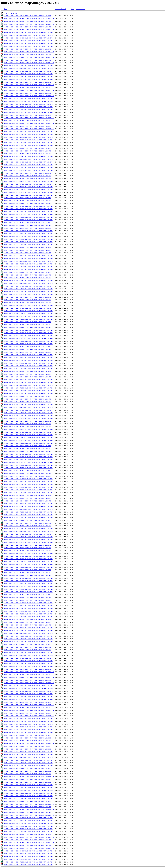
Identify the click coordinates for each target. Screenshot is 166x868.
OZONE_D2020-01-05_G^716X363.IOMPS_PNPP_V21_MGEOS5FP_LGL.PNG (28, 165)
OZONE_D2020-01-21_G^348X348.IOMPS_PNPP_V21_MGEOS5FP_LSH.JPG (28, 559)
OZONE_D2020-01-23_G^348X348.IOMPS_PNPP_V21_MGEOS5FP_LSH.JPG (28, 608)
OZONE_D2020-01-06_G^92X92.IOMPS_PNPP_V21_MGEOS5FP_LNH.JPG (27, 176)
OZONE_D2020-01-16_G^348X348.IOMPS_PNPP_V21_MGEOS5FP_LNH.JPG (28, 432)
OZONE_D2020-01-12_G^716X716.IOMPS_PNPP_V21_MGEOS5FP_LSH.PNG (28, 344)
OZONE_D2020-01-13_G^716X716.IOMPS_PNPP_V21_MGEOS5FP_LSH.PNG (28, 369)
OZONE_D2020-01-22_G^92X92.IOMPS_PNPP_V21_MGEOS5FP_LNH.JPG (27, 573)
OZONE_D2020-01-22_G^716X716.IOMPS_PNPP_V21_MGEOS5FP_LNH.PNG (28, 589)
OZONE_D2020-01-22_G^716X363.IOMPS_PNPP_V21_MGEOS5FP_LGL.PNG (28, 586)
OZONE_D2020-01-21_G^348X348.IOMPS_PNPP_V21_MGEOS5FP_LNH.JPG (28, 556)
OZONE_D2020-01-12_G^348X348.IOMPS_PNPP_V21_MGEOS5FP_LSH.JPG (28, 336)
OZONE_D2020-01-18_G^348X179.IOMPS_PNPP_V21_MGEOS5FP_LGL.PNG (28, 479)
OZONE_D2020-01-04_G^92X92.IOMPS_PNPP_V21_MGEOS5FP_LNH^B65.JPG (29, 123)
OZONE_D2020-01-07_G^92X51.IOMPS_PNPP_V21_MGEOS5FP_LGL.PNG (27, 198)
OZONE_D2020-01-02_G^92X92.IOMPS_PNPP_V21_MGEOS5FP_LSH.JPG (27, 60)
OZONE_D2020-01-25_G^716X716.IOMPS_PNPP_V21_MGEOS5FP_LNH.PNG (28, 664)
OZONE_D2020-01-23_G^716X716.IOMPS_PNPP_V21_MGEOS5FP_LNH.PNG (28, 614)
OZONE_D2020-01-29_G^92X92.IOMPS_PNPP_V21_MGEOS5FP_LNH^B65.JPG (29, 777)
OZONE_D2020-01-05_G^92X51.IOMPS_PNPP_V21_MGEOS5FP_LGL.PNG (27, 148)
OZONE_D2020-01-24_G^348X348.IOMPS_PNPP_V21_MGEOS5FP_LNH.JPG (28, 630)
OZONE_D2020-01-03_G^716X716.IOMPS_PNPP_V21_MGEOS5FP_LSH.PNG (28, 112)
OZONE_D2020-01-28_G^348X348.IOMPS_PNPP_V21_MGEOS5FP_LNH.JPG (28, 754)
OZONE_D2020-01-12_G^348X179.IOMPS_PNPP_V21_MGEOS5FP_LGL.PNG (28, 330)
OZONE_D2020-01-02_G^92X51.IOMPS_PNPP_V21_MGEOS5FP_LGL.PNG (27, 49)
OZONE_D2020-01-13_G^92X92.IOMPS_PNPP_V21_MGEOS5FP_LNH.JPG (27, 349)
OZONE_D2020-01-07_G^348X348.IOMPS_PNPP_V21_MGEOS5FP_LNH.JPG (28, 209)
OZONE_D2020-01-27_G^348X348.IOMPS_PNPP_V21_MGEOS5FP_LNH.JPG (28, 721)
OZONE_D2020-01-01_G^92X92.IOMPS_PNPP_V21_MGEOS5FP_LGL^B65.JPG (29, 19)
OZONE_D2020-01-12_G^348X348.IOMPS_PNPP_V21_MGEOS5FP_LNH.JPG (28, 333)
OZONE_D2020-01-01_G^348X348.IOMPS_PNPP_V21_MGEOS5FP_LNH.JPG (28, 35)
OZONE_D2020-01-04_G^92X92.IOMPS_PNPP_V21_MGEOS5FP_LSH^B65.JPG (29, 129)
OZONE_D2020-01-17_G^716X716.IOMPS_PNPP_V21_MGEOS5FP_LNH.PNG (28, 465)
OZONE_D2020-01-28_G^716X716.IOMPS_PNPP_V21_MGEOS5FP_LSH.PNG (28, 766)
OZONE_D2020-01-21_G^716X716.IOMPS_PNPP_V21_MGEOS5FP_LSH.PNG (28, 567)
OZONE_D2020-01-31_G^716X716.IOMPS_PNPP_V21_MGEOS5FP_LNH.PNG (28, 862)
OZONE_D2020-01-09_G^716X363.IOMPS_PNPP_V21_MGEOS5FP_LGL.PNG (28, 264)
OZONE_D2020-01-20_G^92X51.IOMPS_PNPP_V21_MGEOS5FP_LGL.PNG (27, 520)
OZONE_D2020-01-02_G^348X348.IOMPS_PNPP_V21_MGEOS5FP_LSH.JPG (28, 71)
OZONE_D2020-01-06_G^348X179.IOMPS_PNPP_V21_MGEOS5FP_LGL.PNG (28, 181)
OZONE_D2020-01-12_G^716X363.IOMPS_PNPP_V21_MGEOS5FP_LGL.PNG (28, 338)
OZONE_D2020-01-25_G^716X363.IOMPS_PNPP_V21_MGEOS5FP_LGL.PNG (28, 661)
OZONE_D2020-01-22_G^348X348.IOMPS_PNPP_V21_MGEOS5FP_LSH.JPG (28, 584)
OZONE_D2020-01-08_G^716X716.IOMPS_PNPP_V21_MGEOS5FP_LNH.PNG (28, 242)
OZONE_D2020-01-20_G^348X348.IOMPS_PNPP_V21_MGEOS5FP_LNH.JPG (28, 531)
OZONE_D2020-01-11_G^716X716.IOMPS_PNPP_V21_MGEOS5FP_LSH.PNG (28, 319)
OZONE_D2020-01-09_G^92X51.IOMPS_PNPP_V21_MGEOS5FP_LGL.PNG (27, 247)
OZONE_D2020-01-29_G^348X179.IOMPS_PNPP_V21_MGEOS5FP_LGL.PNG (28, 785)
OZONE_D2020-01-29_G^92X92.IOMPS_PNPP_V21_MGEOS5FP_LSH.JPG (27, 779)
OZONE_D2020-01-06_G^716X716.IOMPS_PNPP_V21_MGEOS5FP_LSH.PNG (28, 195)
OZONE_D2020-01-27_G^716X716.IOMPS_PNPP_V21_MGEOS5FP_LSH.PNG (28, 732)
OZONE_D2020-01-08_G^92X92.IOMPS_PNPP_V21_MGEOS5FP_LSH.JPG (27, 228)
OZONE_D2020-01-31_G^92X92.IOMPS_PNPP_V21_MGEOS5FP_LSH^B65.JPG (29, 848)
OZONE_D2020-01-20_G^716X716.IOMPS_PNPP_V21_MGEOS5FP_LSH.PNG (28, 542)
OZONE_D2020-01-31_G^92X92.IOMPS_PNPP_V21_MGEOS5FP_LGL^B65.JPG (29, 837)
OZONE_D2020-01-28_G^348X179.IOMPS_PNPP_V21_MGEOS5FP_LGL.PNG (28, 752)
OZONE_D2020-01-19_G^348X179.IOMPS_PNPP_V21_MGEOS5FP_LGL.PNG (28, 504)
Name (5, 9)
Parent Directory (10, 13)
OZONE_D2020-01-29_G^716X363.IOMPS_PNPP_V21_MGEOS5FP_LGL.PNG (28, 793)
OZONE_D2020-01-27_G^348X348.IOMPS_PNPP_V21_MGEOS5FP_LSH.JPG (28, 724)
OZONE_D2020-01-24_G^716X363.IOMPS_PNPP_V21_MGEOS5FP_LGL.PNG (28, 636)
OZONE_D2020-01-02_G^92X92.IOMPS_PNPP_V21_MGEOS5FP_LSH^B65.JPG (29, 63)
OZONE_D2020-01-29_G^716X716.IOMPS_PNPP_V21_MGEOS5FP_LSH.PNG (28, 799)
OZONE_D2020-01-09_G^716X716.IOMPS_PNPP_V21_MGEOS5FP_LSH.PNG (28, 269)
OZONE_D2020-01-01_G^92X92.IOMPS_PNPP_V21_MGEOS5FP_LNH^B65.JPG (29, 24)
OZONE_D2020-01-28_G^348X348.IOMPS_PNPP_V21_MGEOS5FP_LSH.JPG (28, 757)
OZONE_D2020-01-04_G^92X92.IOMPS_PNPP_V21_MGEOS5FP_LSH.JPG (27, 126)
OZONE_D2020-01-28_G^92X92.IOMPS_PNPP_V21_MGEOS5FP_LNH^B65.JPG (29, 743)
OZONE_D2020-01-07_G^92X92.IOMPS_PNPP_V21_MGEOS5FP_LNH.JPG (27, 201)
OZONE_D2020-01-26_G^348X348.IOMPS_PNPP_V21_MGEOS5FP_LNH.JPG (28, 688)
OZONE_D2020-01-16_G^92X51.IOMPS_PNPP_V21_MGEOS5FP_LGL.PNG (27, 421)
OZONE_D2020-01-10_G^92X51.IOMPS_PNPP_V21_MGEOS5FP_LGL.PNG (27, 272)
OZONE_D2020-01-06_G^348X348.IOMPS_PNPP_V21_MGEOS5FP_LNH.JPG (28, 184)
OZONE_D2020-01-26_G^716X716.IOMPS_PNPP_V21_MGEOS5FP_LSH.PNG (28, 699)
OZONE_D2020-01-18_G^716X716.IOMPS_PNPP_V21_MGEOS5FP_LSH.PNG (28, 493)
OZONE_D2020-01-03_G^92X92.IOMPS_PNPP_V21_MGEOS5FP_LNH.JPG (27, 88)
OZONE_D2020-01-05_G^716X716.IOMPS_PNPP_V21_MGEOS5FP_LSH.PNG (28, 170)
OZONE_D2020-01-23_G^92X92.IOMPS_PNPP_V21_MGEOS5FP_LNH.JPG (27, 597)
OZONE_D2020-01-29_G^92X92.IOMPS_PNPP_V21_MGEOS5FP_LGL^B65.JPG (29, 771)
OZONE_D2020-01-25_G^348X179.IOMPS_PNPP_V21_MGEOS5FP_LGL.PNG (28, 653)
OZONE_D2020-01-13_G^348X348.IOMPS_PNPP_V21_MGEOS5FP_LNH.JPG (28, 358)
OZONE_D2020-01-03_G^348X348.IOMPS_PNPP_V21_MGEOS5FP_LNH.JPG (28, 101)
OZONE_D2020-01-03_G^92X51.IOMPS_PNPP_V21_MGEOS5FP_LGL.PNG (27, 82)
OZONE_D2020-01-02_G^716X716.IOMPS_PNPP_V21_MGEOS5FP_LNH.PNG (28, 77)
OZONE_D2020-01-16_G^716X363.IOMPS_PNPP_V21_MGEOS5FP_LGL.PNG (28, 438)
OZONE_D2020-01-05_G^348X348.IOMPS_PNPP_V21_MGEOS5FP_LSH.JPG (28, 162)
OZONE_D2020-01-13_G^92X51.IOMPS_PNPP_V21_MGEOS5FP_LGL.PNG (27, 347)
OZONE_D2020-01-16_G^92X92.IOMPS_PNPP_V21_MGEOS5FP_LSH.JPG (27, 427)
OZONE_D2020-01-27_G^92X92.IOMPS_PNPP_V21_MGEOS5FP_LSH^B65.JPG (29, 716)
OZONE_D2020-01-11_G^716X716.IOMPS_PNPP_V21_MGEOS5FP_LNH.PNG (28, 316)
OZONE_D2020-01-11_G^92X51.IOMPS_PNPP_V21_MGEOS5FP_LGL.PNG (27, 297)
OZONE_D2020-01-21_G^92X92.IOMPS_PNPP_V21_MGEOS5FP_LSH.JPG (27, 551)
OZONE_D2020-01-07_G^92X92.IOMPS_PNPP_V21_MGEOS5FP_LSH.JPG (27, 203)
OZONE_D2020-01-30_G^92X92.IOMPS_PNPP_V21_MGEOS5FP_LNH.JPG (27, 807)
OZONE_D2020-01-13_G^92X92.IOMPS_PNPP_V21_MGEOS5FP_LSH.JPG (27, 352)
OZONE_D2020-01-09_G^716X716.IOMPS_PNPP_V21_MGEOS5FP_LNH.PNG (28, 267)
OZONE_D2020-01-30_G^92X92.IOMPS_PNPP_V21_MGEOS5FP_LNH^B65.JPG (29, 810)
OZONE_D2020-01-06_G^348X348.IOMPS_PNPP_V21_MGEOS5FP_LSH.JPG (28, 187)
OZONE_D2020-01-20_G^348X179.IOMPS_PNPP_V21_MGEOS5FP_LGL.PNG (28, 528)
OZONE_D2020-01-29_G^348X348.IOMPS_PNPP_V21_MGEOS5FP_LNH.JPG (28, 788)
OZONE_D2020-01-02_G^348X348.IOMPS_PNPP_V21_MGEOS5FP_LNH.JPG (28, 68)
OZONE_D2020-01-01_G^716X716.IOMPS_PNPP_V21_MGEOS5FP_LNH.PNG (28, 43)
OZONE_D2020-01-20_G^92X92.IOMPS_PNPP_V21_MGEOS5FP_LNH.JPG (27, 523)
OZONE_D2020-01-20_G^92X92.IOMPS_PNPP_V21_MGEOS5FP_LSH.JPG (27, 526)
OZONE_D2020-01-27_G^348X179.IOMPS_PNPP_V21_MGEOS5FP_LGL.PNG (28, 719)
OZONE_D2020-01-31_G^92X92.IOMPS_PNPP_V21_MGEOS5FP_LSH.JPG (27, 845)
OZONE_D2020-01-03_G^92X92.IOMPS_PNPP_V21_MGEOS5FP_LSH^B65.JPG (29, 96)
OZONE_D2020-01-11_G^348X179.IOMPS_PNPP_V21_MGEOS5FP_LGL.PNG (28, 305)
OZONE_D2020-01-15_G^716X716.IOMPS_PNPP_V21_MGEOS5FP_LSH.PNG (28, 418)
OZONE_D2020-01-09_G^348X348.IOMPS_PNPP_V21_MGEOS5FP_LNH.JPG (28, 258)
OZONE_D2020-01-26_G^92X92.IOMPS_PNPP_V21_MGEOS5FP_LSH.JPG (27, 680)
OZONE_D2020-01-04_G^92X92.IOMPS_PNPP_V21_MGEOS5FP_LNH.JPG (27, 121)
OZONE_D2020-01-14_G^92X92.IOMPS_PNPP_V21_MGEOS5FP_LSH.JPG (27, 377)
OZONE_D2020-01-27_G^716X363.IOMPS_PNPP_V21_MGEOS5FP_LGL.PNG (28, 727)
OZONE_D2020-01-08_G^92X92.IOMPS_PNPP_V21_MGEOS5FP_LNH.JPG (27, 225)
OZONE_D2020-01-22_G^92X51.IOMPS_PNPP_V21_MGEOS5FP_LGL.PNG (27, 570)
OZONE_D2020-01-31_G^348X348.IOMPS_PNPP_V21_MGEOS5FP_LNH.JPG (28, 854)
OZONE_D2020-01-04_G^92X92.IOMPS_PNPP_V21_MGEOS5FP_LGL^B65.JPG (29, 118)
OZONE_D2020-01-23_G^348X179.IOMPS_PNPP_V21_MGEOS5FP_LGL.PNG (28, 603)
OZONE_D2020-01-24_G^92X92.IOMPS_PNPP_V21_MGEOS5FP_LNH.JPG (27, 622)
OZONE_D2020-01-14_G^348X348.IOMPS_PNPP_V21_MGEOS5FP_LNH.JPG (28, 382)
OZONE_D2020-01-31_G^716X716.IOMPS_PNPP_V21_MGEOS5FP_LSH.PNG (28, 865)
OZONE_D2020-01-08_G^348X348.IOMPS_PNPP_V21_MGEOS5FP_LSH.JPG (28, 236)
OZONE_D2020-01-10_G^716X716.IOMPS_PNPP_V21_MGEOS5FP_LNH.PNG (28, 291)
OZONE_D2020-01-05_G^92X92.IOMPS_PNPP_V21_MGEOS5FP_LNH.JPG (27, 151)
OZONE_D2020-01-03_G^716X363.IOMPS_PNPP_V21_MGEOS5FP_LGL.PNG (28, 107)
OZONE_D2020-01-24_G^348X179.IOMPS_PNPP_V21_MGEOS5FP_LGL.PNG (28, 628)
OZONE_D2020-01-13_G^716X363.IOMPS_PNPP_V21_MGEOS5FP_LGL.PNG (28, 363)
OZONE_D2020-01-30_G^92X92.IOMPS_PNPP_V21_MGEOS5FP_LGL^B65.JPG (29, 804)
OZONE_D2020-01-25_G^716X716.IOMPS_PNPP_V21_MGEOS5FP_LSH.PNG (28, 666)
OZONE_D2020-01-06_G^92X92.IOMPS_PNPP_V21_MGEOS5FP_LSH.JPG (27, 178)
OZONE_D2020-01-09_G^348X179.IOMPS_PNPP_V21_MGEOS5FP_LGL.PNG (28, 256)
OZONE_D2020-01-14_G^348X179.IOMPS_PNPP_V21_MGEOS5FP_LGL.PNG (28, 380)
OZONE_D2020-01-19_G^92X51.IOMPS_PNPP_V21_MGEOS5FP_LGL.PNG (27, 495)
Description (80, 9)
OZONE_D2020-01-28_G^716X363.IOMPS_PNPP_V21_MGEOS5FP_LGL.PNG (28, 760)
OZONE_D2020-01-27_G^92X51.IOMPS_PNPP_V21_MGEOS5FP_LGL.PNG (27, 702)
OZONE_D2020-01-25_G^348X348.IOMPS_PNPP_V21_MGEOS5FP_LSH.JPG (28, 658)
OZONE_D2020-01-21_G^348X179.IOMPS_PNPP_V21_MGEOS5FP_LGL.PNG (28, 553)
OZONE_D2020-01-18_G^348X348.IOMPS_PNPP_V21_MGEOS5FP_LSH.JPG (28, 484)
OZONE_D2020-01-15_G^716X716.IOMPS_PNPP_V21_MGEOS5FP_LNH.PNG (28, 416)
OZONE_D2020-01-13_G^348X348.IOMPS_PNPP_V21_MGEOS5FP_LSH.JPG (28, 360)
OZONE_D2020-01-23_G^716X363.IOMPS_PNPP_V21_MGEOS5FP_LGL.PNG (28, 611)
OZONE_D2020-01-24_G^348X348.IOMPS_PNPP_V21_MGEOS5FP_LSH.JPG (28, 633)
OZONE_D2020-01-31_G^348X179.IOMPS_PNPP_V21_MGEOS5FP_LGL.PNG (28, 851)
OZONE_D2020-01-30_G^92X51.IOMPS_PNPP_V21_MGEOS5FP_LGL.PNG (27, 801)
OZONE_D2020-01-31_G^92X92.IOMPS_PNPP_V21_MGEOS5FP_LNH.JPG (27, 840)
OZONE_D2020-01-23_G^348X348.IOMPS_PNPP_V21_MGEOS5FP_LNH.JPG (28, 606)
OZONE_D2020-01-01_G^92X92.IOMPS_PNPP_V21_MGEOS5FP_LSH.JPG (27, 27)
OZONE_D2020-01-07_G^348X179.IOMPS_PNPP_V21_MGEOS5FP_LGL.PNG (28, 206)
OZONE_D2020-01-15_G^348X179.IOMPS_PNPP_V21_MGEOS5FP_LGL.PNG (28, 404)
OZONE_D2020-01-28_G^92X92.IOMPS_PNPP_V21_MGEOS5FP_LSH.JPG (27, 746)
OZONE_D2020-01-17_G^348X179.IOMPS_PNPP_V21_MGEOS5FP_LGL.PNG (28, 454)
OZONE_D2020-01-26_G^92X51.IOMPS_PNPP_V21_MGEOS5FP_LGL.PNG (27, 669)
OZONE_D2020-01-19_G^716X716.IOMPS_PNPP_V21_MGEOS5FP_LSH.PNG (28, 517)
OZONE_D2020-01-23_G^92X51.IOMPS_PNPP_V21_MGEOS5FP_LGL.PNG (27, 595)
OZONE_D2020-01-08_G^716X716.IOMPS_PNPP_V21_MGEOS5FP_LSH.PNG (28, 245)
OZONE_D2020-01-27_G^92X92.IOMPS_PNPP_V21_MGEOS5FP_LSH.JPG (27, 713)
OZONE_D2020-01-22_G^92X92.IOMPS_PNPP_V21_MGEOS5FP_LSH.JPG (27, 575)
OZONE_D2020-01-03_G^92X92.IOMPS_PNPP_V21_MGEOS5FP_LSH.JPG (27, 93)
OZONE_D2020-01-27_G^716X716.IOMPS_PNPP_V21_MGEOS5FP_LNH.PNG (28, 730)
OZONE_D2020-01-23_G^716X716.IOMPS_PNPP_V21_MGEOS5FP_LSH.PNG (28, 617)
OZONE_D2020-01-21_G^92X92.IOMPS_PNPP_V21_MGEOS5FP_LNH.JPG (27, 548)
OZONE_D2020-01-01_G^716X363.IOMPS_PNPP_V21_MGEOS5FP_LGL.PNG (28, 41)
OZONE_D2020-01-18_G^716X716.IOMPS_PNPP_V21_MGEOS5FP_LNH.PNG (28, 490)
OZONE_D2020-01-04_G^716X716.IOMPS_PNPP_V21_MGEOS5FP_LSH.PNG (28, 145)
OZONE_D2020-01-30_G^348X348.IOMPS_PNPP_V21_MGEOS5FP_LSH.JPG (28, 823)
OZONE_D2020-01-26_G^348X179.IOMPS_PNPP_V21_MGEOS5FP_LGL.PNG (28, 686)
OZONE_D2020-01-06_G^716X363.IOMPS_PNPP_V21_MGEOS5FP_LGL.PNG (28, 190)
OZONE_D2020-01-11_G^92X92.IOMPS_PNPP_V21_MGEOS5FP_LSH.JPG (27, 303)
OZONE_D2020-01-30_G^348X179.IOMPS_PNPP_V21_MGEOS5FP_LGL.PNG (28, 818)
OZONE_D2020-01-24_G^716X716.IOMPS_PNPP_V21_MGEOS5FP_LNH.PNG (28, 639)
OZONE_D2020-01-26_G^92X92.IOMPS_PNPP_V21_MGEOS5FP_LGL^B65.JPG (29, 672)
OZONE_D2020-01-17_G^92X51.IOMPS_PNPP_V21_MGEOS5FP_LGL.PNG (27, 446)
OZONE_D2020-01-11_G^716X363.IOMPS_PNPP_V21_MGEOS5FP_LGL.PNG (28, 314)
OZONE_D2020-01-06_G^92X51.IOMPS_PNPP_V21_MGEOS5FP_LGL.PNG (27, 173)
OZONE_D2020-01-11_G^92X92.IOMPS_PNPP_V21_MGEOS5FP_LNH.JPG (27, 300)
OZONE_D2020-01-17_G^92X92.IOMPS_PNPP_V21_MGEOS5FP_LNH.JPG (27, 449)
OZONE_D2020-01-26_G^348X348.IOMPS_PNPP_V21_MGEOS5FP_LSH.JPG (28, 691)
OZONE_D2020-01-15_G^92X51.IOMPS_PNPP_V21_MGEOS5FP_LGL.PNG (27, 396)
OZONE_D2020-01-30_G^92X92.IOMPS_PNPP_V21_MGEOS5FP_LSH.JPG (27, 812)
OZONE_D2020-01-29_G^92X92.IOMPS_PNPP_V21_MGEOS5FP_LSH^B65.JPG (29, 782)
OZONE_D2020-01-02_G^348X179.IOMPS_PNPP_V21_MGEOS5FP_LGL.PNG (28, 66)
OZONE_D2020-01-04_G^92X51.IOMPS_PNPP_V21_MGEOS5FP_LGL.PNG (27, 115)
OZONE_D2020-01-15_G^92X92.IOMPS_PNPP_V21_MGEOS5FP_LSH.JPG (27, 402)
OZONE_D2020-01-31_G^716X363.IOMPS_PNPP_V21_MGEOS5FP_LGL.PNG (28, 859)
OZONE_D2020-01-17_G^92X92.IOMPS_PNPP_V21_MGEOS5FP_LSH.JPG (27, 451)
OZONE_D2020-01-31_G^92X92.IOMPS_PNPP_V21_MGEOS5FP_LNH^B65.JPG (29, 843)
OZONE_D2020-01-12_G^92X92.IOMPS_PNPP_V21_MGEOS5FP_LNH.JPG (27, 325)
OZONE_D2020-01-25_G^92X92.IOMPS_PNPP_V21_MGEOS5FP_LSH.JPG (27, 650)
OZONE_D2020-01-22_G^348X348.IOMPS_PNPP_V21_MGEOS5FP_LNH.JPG (28, 581)
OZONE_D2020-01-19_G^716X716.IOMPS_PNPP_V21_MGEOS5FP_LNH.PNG (28, 515)
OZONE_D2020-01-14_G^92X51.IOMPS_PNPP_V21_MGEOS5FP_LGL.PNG (27, 371)
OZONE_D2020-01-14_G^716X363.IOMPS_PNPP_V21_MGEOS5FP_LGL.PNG (28, 388)
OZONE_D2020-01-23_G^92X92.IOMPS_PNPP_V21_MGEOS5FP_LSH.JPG (27, 600)
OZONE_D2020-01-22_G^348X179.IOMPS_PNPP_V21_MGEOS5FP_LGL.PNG (28, 578)
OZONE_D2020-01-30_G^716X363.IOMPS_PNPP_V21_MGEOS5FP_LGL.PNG (28, 826)
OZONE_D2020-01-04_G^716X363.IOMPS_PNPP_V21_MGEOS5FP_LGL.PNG (28, 140)
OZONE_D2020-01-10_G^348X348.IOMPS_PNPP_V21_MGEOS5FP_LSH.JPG (28, 286)
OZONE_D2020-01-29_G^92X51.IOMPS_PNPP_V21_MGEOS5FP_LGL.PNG (27, 768)
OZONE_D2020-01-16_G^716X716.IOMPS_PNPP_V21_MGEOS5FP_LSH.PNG (28, 443)
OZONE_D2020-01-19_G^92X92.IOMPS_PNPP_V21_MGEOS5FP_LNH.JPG (27, 498)
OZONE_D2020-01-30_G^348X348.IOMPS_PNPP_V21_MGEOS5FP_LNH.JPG (28, 821)
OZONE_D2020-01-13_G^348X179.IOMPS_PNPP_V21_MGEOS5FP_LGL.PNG (28, 355)
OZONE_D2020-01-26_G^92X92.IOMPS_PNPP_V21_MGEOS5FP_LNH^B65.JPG (29, 677)
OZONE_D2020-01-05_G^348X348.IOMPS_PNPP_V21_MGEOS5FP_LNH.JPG (28, 159)
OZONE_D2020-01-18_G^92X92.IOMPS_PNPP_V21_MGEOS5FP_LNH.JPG (27, 473)
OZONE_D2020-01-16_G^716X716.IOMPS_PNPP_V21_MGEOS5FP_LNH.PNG (28, 440)
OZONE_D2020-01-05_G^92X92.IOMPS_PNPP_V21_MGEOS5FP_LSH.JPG (27, 154)
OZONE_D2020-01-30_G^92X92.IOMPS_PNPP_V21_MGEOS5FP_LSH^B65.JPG (29, 815)
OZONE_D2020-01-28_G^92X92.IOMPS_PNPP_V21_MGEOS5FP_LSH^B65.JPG (29, 749)
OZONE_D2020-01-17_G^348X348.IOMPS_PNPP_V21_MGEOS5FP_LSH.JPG (28, 460)
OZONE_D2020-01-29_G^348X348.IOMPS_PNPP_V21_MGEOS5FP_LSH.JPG (28, 790)
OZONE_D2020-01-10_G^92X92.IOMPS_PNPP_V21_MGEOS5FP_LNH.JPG (27, 275)
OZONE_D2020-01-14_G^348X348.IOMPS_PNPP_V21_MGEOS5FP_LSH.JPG (28, 385)
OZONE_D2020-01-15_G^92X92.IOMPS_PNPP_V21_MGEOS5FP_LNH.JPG (27, 399)
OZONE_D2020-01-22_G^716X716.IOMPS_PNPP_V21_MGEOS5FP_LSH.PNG (28, 592)
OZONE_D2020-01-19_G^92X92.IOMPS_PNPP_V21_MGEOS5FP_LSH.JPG (27, 501)
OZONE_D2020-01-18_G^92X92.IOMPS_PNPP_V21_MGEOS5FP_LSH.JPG (27, 476)
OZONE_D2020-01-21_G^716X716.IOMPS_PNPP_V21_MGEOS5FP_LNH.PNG (28, 564)
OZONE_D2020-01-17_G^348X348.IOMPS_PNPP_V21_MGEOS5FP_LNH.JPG (28, 457)
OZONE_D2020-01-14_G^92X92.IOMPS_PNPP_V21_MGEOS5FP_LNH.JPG (27, 374)
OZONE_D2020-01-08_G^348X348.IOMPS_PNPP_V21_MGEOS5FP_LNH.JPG (28, 234)
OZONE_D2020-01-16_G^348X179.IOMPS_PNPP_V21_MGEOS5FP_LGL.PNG (28, 429)
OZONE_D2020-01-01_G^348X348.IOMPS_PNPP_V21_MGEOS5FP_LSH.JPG (28, 38)
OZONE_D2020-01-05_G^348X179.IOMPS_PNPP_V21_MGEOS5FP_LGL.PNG (28, 156)
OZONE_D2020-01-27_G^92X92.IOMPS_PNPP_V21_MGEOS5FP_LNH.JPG (27, 708)
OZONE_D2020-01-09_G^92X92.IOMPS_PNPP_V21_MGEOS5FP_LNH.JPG (27, 250)
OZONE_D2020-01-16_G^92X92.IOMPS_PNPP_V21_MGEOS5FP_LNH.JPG (27, 424)
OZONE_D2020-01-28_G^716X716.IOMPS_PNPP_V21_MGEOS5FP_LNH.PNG (28, 763)
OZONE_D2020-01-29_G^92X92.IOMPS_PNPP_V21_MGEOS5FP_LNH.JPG (27, 774)
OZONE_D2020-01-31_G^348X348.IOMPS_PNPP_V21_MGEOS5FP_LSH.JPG (28, 856)
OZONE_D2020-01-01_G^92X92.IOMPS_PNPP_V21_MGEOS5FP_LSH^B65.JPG (29, 30)
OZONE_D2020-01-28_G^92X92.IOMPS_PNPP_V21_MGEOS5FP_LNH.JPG (27, 741)
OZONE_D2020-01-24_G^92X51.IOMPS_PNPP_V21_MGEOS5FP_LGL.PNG (27, 619)
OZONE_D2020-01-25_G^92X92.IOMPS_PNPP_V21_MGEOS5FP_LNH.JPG (27, 647)
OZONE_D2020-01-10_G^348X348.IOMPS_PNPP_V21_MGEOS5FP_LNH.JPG (28, 283)
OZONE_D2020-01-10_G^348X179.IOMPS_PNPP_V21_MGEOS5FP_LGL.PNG (28, 280)
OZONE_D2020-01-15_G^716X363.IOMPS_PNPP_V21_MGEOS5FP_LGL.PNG (28, 413)
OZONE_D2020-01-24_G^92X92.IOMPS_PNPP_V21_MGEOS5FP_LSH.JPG (27, 625)
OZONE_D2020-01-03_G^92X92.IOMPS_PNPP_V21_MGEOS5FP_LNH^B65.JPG (29, 90)
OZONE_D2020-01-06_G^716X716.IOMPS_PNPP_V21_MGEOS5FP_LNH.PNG (28, 192)
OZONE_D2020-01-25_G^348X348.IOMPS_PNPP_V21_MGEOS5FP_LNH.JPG (28, 655)
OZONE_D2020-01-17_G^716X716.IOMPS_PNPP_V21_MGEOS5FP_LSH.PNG (28, 468)
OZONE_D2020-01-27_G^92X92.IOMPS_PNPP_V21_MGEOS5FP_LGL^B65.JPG (29, 705)
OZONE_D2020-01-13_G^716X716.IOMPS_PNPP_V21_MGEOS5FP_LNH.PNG (28, 366)
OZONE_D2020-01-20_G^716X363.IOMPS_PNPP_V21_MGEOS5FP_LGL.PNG (28, 537)
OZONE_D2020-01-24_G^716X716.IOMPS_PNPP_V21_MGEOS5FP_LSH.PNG (28, 641)
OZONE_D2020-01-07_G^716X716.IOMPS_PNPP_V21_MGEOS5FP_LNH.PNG (28, 217)
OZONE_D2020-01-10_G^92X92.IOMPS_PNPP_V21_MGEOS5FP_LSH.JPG (27, 278)
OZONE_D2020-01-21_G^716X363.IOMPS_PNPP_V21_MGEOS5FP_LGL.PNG (28, 562)
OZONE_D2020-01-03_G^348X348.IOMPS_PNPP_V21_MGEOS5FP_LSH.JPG (28, 104)
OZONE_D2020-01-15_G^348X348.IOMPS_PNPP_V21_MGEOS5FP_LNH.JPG (28, 407)
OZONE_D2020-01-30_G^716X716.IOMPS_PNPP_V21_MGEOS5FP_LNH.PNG (28, 829)
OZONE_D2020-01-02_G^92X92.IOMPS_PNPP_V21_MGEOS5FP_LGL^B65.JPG (29, 52)
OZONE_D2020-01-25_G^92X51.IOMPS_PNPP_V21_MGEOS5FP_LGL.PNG (27, 644)
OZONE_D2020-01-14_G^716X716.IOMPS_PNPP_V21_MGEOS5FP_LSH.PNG (28, 393)
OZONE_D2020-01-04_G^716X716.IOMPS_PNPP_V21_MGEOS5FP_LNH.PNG (28, 143)
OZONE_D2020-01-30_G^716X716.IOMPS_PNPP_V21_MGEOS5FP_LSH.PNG (28, 832)
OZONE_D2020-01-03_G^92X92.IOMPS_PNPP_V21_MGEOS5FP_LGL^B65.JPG (29, 85)
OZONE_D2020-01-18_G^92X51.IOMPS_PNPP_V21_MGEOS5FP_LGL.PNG (27, 471)
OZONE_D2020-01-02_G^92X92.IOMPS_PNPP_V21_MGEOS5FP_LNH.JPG (27, 54)
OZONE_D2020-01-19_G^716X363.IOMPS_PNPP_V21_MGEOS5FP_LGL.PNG (28, 512)
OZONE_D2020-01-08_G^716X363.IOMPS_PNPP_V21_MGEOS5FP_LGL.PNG (28, 239)
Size (72, 9)
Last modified (60, 9)
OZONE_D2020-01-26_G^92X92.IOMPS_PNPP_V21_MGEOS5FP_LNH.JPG (27, 675)
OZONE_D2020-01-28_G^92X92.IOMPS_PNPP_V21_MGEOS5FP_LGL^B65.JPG (29, 738)
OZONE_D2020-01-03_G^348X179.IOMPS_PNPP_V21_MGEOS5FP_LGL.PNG (28, 99)
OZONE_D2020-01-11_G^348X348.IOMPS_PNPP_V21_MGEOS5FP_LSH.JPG (28, 311)
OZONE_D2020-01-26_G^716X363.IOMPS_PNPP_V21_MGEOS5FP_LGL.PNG (28, 694)
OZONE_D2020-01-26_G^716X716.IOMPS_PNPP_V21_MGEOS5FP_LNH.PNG (28, 697)
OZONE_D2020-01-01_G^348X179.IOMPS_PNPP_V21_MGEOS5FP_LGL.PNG (28, 32)
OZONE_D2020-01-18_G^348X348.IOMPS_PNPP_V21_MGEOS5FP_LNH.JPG (28, 482)
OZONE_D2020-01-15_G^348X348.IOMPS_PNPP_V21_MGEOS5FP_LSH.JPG (28, 410)
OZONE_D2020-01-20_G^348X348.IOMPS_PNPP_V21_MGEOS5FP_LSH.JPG (28, 534)
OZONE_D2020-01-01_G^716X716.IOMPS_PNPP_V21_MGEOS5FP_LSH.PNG (28, 46)
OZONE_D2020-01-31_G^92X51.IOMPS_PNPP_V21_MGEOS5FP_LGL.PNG (27, 834)
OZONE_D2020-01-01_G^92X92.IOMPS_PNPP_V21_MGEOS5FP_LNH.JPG (27, 21)
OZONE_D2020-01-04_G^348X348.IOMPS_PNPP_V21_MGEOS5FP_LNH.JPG (28, 134)
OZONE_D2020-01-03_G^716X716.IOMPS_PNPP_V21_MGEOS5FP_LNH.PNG (28, 110)
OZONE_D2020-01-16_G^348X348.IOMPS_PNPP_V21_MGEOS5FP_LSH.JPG (28, 435)
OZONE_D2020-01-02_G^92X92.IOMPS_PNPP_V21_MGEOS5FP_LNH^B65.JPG (29, 57)
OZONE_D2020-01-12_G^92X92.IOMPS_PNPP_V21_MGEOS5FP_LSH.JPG (27, 327)
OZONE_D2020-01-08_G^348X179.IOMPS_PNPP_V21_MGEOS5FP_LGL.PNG (28, 231)
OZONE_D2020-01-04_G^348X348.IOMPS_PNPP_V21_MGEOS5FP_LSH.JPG (28, 137)
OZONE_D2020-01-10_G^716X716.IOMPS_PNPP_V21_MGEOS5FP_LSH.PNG (28, 294)
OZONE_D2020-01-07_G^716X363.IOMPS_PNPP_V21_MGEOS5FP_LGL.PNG (28, 214)
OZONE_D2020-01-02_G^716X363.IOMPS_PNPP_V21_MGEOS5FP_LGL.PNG (28, 74)
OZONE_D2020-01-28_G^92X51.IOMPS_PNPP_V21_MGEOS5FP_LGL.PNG (27, 735)
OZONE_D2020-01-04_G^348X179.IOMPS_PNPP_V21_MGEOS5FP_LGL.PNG (28, 132)
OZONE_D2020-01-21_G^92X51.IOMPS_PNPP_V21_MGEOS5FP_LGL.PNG (27, 545)
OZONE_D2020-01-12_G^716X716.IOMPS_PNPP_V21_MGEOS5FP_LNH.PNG (28, 341)
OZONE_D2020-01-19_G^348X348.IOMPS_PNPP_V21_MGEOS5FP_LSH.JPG (28, 509)
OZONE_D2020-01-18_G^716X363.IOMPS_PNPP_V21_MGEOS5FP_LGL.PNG (28, 487)
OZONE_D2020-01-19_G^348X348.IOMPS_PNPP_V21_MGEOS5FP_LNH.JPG (28, 506)
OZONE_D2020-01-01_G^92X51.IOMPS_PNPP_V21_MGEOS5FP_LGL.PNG (27, 16)
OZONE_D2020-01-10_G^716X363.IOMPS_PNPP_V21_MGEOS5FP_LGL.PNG (28, 289)
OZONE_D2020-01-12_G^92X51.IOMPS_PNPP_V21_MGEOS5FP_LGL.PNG (27, 322)
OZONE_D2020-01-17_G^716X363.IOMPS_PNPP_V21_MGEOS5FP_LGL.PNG (28, 462)
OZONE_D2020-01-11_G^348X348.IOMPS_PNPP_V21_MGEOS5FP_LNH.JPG (28, 308)
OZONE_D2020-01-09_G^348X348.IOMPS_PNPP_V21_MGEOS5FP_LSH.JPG (28, 261)
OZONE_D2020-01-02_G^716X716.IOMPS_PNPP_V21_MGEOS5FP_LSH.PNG (28, 79)
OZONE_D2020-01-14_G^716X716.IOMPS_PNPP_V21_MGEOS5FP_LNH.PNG (28, 391)
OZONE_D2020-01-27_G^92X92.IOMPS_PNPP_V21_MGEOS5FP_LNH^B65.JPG (29, 710)
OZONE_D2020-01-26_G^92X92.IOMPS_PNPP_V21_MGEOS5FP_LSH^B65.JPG (29, 683)
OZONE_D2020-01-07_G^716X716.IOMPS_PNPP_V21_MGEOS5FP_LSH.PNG (28, 220)
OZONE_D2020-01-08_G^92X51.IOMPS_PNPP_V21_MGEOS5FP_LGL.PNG (27, 223)
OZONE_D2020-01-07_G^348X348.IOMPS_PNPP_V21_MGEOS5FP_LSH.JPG (28, 212)
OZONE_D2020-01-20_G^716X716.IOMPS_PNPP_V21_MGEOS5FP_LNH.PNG (28, 540)
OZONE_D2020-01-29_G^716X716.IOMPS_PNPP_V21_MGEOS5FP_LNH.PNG (28, 796)
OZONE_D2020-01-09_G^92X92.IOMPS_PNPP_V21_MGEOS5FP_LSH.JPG (27, 253)
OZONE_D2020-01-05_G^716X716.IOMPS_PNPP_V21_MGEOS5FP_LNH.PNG (28, 167)
